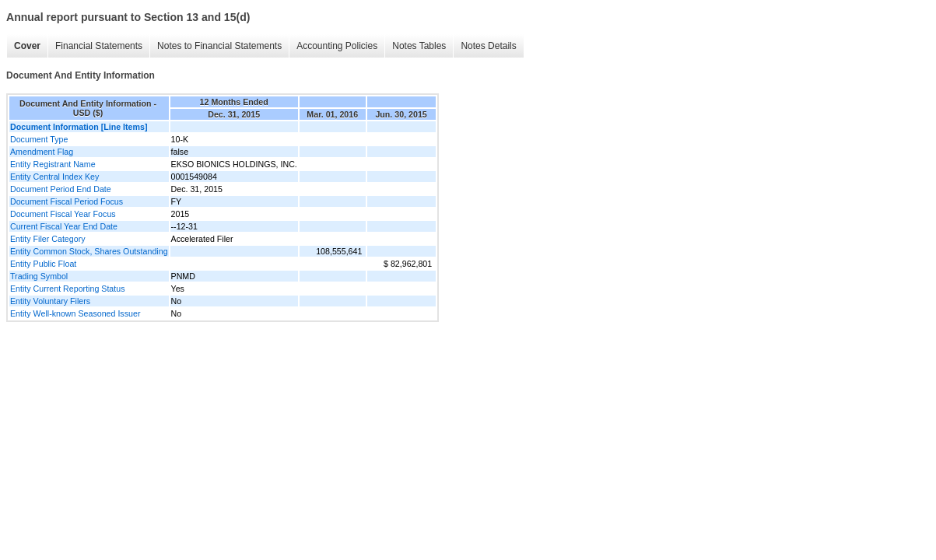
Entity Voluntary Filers (50, 301)
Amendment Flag (42, 152)
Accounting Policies (337, 46)
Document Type (39, 139)
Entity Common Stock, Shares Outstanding (89, 251)
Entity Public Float (43, 264)
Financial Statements (99, 46)
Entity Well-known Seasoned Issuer (75, 313)
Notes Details (488, 46)
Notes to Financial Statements (219, 46)
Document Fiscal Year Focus (63, 214)
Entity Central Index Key (54, 177)
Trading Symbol (39, 276)
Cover (27, 46)
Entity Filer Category (48, 239)
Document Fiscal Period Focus (67, 201)
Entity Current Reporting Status (67, 289)
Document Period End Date (61, 189)
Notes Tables (419, 46)
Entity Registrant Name (53, 164)
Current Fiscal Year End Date (64, 226)
